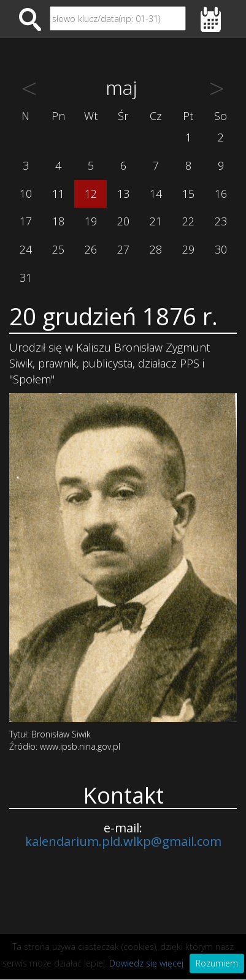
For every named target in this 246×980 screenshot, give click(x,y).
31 (26, 277)
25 (58, 249)
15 (188, 194)
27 (123, 249)
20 (123, 221)
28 (156, 249)
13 (123, 194)
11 (58, 194)
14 (156, 194)
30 (221, 249)
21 (156, 221)
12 (91, 194)
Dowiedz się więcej (146, 963)
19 (91, 221)
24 (26, 249)
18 (58, 221)
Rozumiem (217, 963)
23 (221, 221)
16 (221, 194)
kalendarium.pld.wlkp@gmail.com (123, 841)
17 (26, 221)
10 (26, 194)
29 (188, 249)
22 (188, 221)
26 (91, 249)
